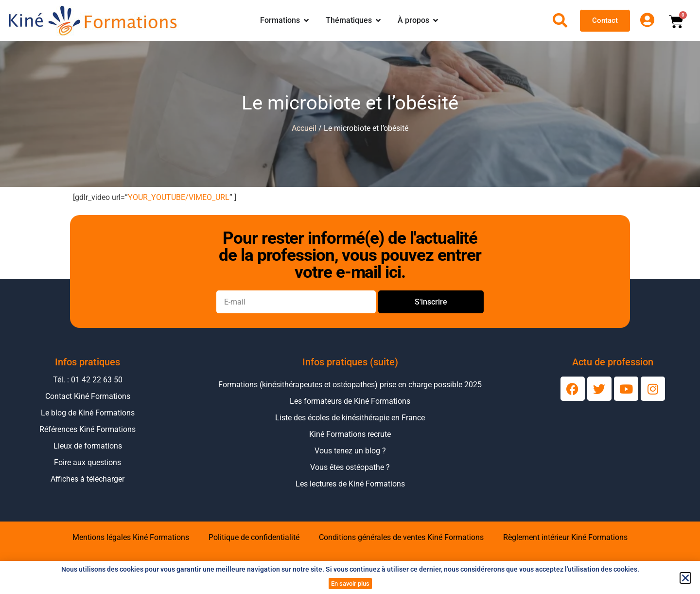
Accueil (304, 128)
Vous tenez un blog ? (350, 451)
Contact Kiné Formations (88, 396)
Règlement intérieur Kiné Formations (565, 537)
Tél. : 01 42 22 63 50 (88, 380)
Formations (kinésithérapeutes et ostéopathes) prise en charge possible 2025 (350, 385)
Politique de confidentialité (254, 537)
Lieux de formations (88, 446)
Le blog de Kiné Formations (88, 413)
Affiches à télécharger (87, 479)
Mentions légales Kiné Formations (131, 537)
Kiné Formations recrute (350, 434)
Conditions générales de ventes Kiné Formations (401, 537)
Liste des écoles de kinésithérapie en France (350, 418)
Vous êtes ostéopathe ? (350, 467)
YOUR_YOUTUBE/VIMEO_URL (179, 197)
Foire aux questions (87, 462)
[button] (685, 578)
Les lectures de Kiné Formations (350, 484)
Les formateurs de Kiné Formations (350, 401)
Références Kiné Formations (87, 429)
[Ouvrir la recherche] (560, 20)
